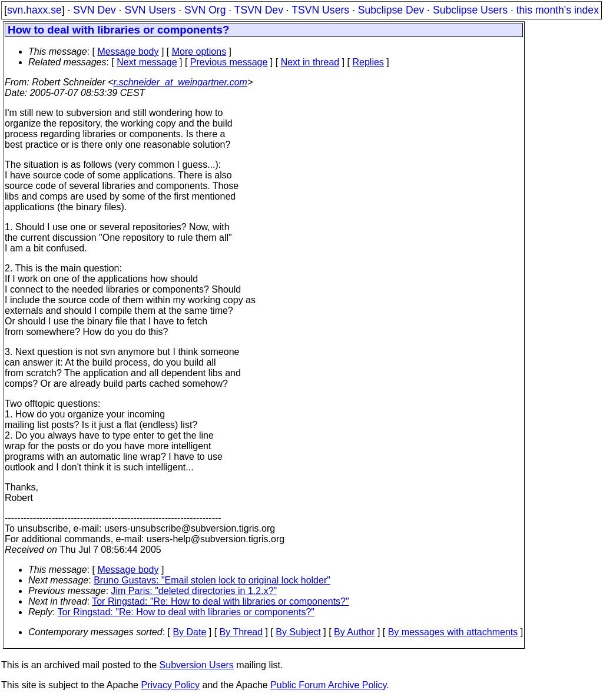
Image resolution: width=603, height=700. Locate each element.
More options (199, 52)
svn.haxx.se (34, 10)
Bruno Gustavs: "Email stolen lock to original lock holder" (212, 580)
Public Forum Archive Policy (328, 685)
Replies (368, 62)
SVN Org (205, 10)
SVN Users (150, 10)
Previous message (229, 62)
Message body (128, 52)
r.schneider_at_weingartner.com (180, 82)
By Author (354, 632)
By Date (189, 632)
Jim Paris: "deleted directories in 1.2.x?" (194, 591)
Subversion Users (197, 665)
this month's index (558, 10)
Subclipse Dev (391, 10)
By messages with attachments (453, 632)
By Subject (298, 632)
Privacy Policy (170, 685)
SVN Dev (94, 10)
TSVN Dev (259, 10)
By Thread (241, 632)
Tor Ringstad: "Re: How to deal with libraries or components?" (220, 601)
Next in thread (310, 62)
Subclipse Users (470, 10)
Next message (147, 62)
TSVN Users (320, 10)
